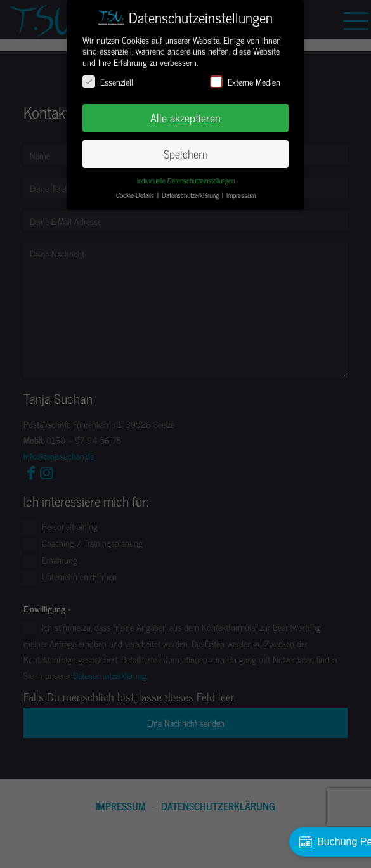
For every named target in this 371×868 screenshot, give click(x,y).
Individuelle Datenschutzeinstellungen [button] (186, 180)
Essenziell (108, 81)
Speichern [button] (186, 154)
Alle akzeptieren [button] (185, 118)
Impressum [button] (241, 195)
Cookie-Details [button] (136, 195)
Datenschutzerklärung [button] (191, 195)
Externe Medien (245, 81)
